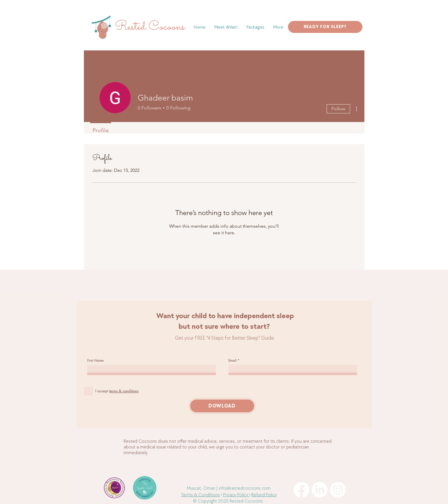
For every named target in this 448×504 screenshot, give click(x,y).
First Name (95, 361)
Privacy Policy (236, 495)
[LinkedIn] (320, 490)
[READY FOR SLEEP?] (325, 27)
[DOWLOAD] (222, 406)
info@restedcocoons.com (245, 488)
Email (232, 361)
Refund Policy (264, 495)
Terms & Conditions (200, 495)
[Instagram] (338, 490)
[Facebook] (301, 490)
